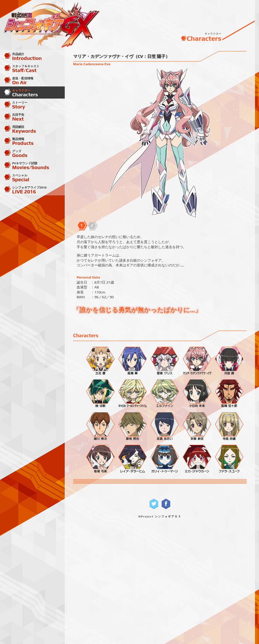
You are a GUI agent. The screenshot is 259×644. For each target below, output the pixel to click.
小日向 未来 (196, 393)
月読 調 (228, 360)
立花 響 (99, 360)
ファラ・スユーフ (228, 458)
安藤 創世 (196, 426)
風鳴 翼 (131, 360)
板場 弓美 (99, 458)
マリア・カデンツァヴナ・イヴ (196, 360)
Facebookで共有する (166, 504)
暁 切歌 (99, 393)
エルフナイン (163, 393)
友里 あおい (163, 426)
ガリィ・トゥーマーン (163, 458)
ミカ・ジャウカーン (196, 458)
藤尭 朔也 (131, 426)
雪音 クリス (163, 360)
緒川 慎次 (99, 426)
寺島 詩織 (228, 426)
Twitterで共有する (154, 504)
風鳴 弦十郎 (228, 393)
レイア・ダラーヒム (131, 458)
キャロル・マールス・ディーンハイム (131, 393)
